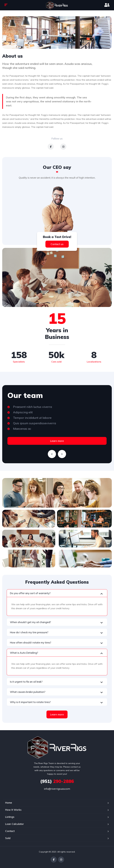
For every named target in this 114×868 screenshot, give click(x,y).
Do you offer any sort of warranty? (30, 593)
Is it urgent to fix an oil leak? (26, 682)
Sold (8, 838)
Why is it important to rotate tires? (30, 702)
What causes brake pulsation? (28, 692)
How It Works (13, 810)
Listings (10, 817)
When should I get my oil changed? (30, 622)
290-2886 (57, 781)
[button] (57, 593)
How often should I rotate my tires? (31, 643)
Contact (10, 831)
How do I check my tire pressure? (29, 632)
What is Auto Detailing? (24, 653)
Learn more (57, 441)
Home (9, 803)
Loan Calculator (15, 824)
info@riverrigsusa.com (57, 789)
